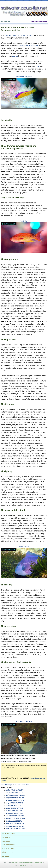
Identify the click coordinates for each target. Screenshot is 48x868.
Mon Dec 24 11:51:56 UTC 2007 (15, 824)
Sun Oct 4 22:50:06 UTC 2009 (15, 816)
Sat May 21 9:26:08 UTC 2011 (15, 800)
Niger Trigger (24, 546)
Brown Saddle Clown (24, 722)
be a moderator (8, 845)
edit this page (7, 785)
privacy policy (7, 852)
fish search (6, 837)
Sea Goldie (24, 221)
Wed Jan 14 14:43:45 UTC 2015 (15, 795)
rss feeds (5, 856)
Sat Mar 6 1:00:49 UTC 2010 (14, 808)
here (37, 66)
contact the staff (8, 848)
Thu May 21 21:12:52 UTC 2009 (15, 818)
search (15, 56)
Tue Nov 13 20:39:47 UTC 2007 (15, 829)
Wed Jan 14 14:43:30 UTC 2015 (15, 798)
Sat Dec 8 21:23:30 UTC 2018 (14, 793)
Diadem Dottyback (24, 77)
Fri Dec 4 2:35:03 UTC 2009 (14, 811)
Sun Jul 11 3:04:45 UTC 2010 (14, 803)
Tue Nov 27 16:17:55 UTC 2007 (15, 826)
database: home (8, 834)
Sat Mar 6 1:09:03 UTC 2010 (14, 805)
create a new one (22, 785)
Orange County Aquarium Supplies (19, 35)
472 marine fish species (29, 46)
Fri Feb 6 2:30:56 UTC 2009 (14, 821)
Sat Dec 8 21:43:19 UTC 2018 (14, 790)
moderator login (8, 841)
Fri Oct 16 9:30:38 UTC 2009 (14, 813)
